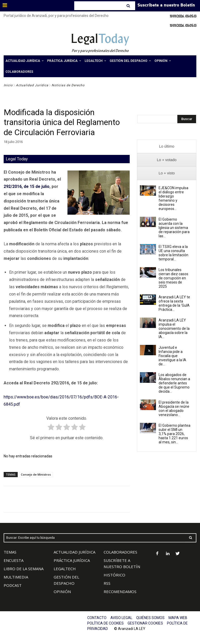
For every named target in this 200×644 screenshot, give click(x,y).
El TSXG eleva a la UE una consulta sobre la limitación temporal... (173, 253)
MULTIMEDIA (16, 577)
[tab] (167, 146)
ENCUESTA (14, 560)
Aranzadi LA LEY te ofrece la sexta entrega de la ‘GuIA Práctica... (174, 303)
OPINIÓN (62, 592)
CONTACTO (97, 618)
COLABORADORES (120, 552)
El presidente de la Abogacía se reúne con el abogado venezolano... (174, 409)
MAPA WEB (178, 618)
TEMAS (10, 552)
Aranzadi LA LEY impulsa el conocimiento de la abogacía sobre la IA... (174, 328)
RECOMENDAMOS (120, 592)
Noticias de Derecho (68, 85)
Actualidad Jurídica (32, 85)
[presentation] (167, 146)
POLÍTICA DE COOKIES (105, 623)
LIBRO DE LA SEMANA (24, 569)
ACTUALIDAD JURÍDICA (74, 552)
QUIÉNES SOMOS (150, 618)
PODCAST (13, 585)
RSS (107, 583)
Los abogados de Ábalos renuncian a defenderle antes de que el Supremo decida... (174, 383)
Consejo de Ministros (36, 474)
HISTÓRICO (114, 575)
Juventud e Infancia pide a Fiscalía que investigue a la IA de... (172, 356)
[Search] (129, 6)
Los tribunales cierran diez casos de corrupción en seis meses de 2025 (173, 278)
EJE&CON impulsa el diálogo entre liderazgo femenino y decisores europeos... (173, 198)
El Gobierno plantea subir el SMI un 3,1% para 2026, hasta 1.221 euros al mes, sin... (174, 434)
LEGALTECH (65, 569)
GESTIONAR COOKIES (145, 623)
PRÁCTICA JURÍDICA (72, 560)
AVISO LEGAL (121, 618)
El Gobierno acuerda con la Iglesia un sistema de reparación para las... (174, 228)
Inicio (8, 85)
